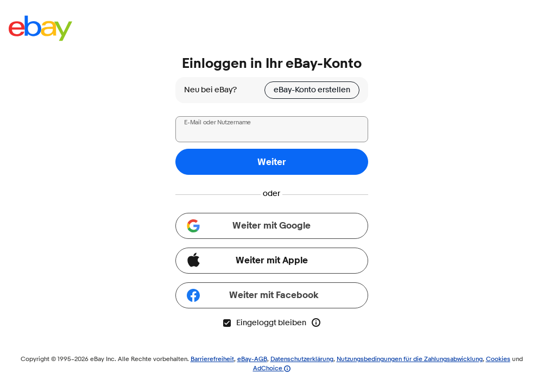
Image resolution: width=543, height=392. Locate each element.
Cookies (498, 359)
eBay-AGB (252, 359)
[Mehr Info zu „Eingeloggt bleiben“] (316, 323)
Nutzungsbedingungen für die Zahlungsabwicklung (410, 359)
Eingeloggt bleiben (264, 323)
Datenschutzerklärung (302, 359)
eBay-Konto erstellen (312, 90)
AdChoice (272, 368)
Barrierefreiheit (212, 359)
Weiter (272, 162)
